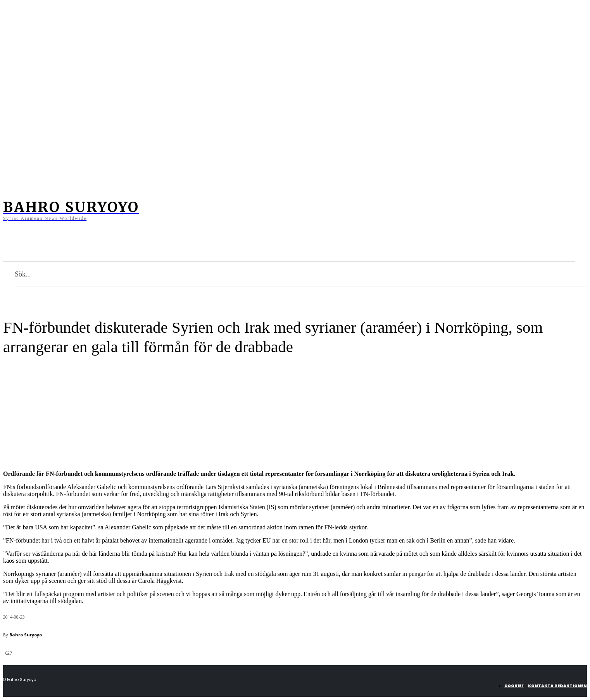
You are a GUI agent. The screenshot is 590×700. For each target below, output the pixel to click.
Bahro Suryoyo (26, 635)
